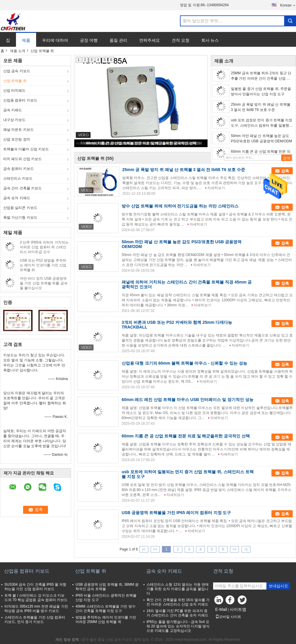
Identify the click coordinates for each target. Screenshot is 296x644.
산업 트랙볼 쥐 (15, 81)
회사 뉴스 (210, 40)
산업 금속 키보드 (17, 71)
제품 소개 (18, 51)
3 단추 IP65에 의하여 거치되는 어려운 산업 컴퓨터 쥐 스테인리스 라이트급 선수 (44, 247)
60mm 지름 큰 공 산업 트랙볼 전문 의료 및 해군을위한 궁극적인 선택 (141, 143)
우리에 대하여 (55, 40)
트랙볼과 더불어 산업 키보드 (26, 149)
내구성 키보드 (14, 120)
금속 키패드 (13, 110)
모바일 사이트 (228, 617)
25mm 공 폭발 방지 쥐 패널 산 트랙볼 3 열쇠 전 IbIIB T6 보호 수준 (261, 107)
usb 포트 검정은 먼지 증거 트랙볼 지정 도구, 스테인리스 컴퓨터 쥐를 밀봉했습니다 (262, 123)
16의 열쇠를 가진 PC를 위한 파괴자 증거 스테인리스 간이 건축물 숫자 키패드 (177, 613)
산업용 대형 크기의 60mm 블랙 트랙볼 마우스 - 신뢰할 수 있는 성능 (184, 363)
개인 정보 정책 (67, 640)
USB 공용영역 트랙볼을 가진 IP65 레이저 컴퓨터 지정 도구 (176, 513)
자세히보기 (216, 188)
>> (234, 549)
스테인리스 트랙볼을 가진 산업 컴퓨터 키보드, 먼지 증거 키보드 (35, 620)
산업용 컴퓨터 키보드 (20, 100)
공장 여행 (89, 40)
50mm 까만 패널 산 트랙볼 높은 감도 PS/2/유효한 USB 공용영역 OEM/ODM (262, 139)
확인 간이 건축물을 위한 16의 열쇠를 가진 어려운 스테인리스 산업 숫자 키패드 (178, 602)
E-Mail (221, 609)
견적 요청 (181, 40)
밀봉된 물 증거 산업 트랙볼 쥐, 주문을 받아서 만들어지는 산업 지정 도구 (261, 91)
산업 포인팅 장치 (17, 139)
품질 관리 (118, 40)
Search (290, 21)
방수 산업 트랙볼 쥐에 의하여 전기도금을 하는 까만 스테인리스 (180, 206)
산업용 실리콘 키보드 (20, 208)
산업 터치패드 (14, 91)
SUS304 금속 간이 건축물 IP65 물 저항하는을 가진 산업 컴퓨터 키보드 (35, 587)
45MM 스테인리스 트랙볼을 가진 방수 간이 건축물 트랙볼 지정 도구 (106, 609)
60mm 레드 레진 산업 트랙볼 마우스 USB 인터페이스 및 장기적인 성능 (188, 400)
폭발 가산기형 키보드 (20, 218)
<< (155, 549)
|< (144, 549)
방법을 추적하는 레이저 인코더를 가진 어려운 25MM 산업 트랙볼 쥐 (106, 620)
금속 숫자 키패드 (17, 198)
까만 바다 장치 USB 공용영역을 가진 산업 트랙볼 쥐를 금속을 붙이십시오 (44, 283)
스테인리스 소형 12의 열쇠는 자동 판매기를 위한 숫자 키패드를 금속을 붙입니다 (178, 589)
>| (246, 549)
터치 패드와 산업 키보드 (22, 159)
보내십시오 (278, 586)
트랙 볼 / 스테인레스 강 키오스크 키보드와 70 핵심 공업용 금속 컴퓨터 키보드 (36, 598)
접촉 (285, 171)
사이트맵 (238, 609)
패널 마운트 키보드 (18, 130)
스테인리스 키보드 (18, 178)
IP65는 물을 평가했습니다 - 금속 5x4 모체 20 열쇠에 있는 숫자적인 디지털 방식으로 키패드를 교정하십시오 (178, 626)
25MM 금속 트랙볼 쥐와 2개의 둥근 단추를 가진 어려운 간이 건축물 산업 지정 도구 (261, 76)
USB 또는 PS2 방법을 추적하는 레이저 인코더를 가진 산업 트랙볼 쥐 (43, 265)
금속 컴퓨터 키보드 (18, 169)
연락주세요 (149, 40)
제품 (26, 40)
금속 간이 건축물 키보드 (22, 188)
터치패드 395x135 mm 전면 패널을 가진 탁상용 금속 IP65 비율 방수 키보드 (36, 609)
